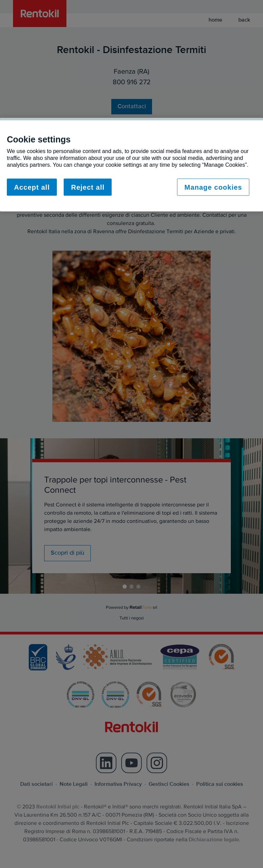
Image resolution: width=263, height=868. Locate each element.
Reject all (88, 187)
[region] (131, 165)
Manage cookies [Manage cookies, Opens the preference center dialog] (213, 187)
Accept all (32, 187)
